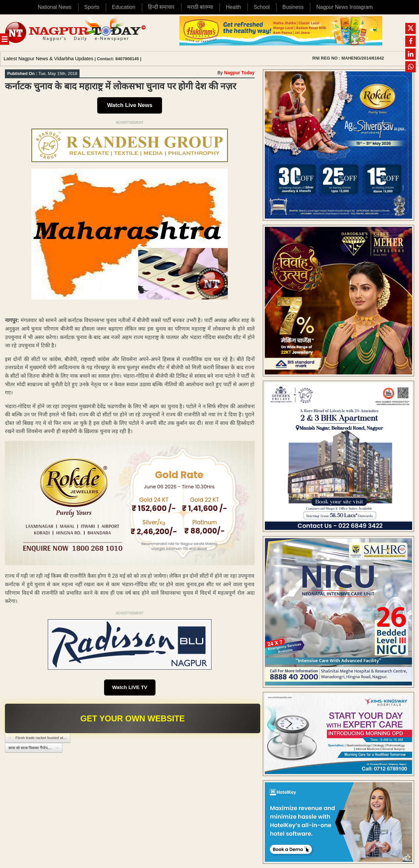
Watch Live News (130, 105)
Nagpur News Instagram (345, 7)
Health (233, 7)
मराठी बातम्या (200, 7)
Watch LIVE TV (130, 688)
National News (55, 7)
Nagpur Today (239, 73)
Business (293, 7)
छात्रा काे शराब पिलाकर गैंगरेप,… (34, 749)
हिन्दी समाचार (161, 7)
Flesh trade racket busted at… (38, 739)
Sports (92, 7)
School (262, 7)
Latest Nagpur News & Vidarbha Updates (48, 58)
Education (124, 7)
